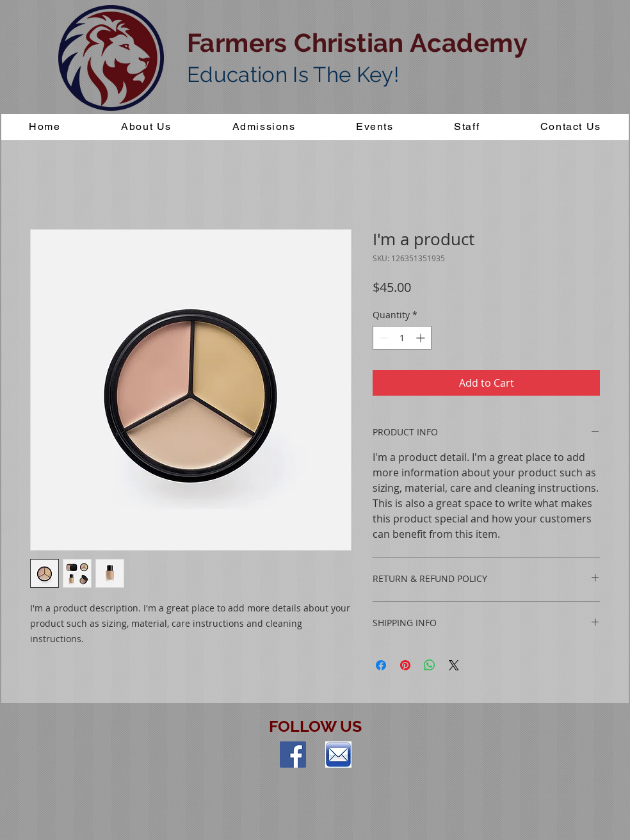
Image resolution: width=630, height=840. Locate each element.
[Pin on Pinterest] (405, 665)
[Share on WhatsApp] (430, 665)
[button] (264, 127)
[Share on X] (454, 665)
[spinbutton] (402, 338)
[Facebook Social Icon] (293, 755)
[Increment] (422, 338)
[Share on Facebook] (381, 665)
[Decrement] (383, 338)
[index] (338, 755)
